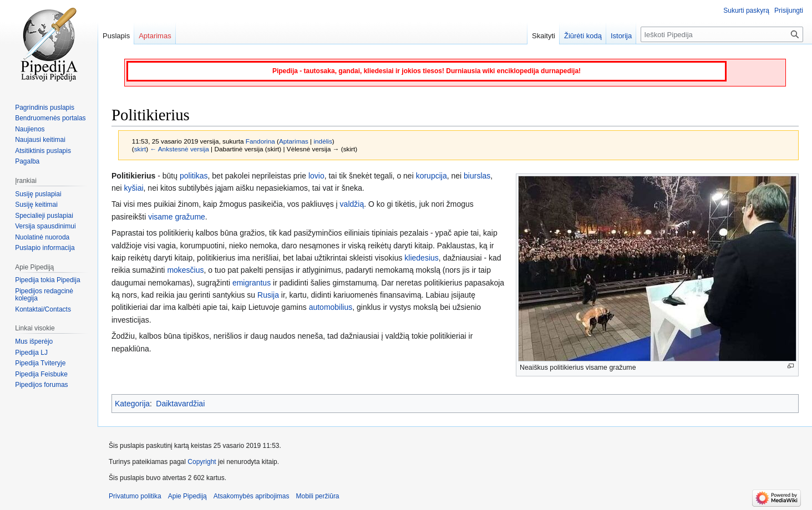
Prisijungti (789, 11)
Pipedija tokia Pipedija (47, 280)
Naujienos (30, 129)
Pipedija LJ (31, 353)
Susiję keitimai (36, 205)
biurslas (477, 176)
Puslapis (116, 36)
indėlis (323, 141)
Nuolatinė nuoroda (42, 237)
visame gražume (177, 217)
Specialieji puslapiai (44, 216)
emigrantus (252, 283)
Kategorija (132, 404)
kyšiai (134, 188)
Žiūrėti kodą (583, 36)
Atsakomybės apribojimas (252, 496)
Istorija (621, 36)
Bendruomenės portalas (50, 118)
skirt (140, 149)
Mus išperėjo (34, 341)
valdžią (352, 204)
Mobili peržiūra (318, 496)
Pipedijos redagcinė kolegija (44, 295)
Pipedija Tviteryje (40, 363)
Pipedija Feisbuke (41, 374)
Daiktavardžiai (180, 404)
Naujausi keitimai (40, 140)
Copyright (202, 462)
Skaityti (544, 36)
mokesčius (185, 270)
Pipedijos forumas (41, 385)
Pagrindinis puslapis (45, 108)
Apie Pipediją (187, 496)
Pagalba (27, 161)
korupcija (432, 176)
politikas (194, 176)
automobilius (331, 307)
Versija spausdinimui (45, 226)
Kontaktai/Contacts (43, 309)
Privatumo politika (135, 496)
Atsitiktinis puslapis (43, 151)
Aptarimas (294, 141)
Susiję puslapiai (38, 194)
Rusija (268, 295)
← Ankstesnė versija (179, 149)
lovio (316, 176)
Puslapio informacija (45, 248)
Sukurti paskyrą (746, 11)
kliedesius (421, 258)
